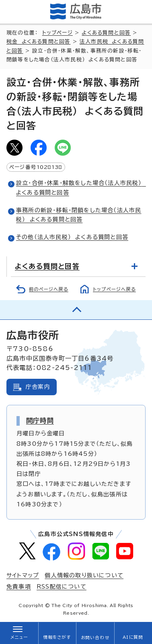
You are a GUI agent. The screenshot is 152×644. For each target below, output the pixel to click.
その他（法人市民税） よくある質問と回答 (72, 237)
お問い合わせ (95, 638)
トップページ (58, 33)
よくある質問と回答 (106, 33)
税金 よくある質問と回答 (38, 42)
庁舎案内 (38, 387)
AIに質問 (133, 637)
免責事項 (19, 587)
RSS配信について (62, 587)
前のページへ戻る (49, 289)
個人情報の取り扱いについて (84, 575)
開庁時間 (40, 421)
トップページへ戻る (114, 289)
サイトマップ (23, 575)
